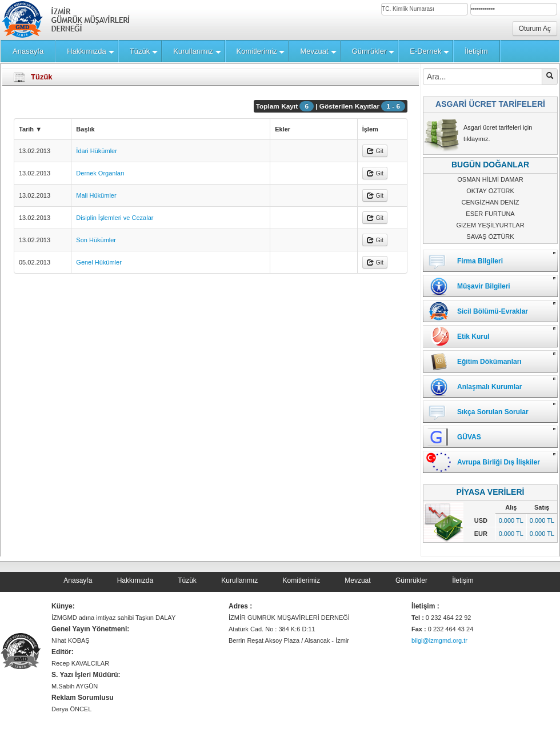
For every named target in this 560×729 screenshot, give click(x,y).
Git (375, 151)
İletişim (463, 580)
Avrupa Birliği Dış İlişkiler (499, 462)
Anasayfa (78, 580)
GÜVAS (469, 437)
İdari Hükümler (97, 151)
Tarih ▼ (30, 129)
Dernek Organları (100, 173)
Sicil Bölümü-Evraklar (493, 311)
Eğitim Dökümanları (489, 362)
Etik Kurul (473, 337)
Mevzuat (357, 580)
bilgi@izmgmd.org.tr (439, 640)
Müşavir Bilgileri (484, 286)
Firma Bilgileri (480, 261)
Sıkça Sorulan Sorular (493, 412)
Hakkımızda (135, 580)
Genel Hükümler (99, 262)
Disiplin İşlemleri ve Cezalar (115, 218)
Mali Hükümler (96, 195)
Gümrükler (411, 580)
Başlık (85, 129)
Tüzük (187, 580)
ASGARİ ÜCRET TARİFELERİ (490, 104)
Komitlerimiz (301, 580)
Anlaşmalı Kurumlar (489, 387)
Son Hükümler (96, 240)
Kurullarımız (239, 580)
